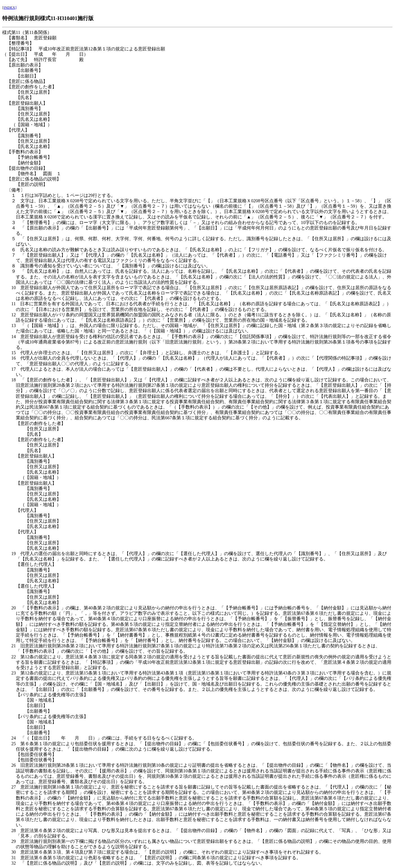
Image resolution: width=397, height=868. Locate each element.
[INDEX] (9, 7)
